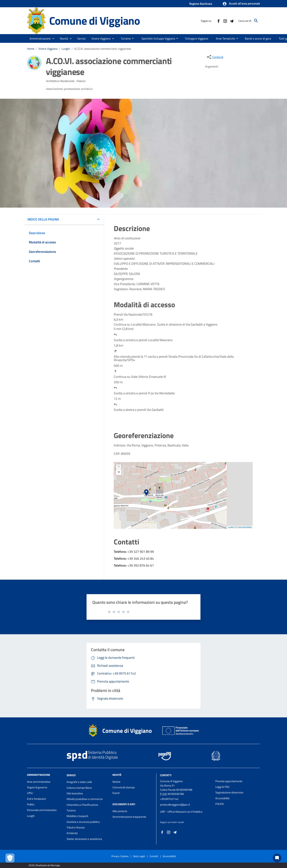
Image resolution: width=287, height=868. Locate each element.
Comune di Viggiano (95, 21)
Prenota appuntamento (229, 781)
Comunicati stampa (124, 787)
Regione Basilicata (201, 4)
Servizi (71, 775)
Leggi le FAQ (222, 787)
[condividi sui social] (215, 57)
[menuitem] (124, 38)
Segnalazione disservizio (229, 792)
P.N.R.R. (220, 804)
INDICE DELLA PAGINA (45, 219)
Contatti (166, 775)
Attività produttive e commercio (85, 799)
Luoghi (66, 49)
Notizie (116, 782)
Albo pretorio (120, 811)
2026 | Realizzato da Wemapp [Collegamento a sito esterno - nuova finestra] (44, 865)
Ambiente (72, 833)
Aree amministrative (39, 782)
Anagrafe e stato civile (79, 782)
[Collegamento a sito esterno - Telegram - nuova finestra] (231, 21)
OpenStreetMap (245, 527)
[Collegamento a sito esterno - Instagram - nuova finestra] (225, 21)
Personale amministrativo (42, 810)
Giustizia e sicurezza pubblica (83, 822)
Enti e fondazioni (36, 799)
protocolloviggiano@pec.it (175, 805)
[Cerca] (256, 21)
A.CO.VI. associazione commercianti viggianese (103, 49)
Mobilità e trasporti (77, 816)
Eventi (116, 793)
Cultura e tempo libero (79, 788)
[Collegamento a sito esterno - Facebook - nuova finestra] (218, 21)
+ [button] (119, 467)
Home (31, 49)
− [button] (119, 472)
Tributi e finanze (76, 827)
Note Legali (139, 856)
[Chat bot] (277, 858)
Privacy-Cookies (120, 856)
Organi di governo (37, 787)
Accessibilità (222, 798)
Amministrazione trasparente (129, 817)
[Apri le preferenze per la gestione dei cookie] (10, 858)
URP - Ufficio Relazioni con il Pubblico (181, 812)
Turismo (71, 810)
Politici (31, 804)
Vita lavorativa (75, 793)
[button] (241, 4)
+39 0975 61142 (169, 799)
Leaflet (231, 527)
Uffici (30, 793)
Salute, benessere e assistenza (84, 839)
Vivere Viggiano (48, 49)
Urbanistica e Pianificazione (82, 805)
